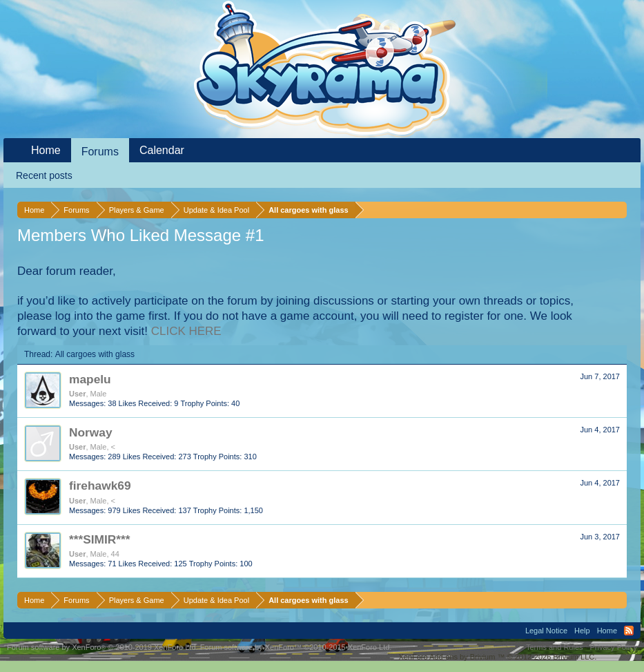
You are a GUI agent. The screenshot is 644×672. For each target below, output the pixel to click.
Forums (100, 152)
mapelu (90, 379)
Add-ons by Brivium (497, 657)
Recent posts (44, 175)
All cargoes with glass (95, 354)
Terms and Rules (555, 647)
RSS (629, 631)
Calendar (162, 150)
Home (46, 150)
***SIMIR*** (100, 539)
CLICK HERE (186, 331)
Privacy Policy (614, 647)
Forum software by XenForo (103, 647)
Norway (91, 432)
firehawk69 (100, 486)
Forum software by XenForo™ (296, 647)
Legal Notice (546, 631)
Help (582, 631)
